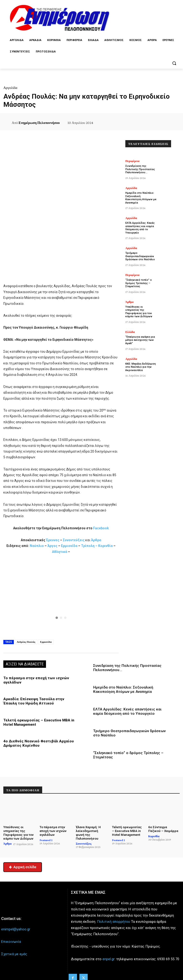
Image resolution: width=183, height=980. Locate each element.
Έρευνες (53, 540)
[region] (61, 596)
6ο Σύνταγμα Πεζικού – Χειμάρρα (164, 828)
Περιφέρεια (132, 161)
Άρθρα (96, 540)
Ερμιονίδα (70, 546)
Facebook (101, 528)
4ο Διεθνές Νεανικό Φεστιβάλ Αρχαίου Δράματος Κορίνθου (37, 743)
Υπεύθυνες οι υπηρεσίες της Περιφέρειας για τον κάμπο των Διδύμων (141, 306)
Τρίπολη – (89, 546)
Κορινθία (105, 546)
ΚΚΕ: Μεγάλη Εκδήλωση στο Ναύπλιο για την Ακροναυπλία (140, 360)
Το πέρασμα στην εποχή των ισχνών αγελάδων (53, 830)
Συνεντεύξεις (74, 540)
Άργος (53, 546)
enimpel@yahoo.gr (16, 929)
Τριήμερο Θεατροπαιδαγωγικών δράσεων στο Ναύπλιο (140, 253)
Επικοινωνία (11, 941)
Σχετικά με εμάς (14, 953)
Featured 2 (46, 839)
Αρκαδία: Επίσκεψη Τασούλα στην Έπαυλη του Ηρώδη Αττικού (33, 701)
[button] (174, 63)
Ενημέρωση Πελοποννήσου (39, 123)
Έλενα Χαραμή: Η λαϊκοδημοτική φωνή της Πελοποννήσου (88, 832)
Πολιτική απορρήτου (114, 921)
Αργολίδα (10, 88)
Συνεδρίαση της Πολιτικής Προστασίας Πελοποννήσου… (140, 169)
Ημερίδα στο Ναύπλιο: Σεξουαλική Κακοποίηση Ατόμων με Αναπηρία (123, 689)
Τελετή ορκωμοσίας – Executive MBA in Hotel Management (127, 830)
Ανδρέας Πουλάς (26, 642)
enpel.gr (109, 958)
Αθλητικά (60, 552)
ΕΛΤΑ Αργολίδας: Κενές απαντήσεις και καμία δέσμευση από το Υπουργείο (127, 711)
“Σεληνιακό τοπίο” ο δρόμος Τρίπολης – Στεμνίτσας (138, 279)
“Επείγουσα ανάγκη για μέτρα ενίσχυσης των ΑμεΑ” (140, 333)
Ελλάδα (130, 325)
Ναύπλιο (37, 546)
